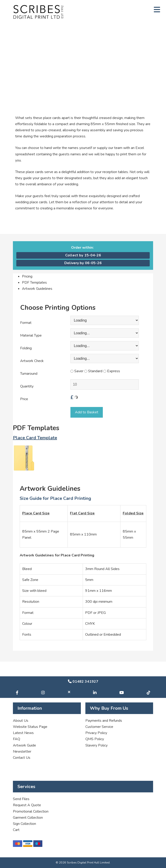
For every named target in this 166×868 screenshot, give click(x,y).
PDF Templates (34, 283)
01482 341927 (83, 682)
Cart (16, 830)
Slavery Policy (96, 745)
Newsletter (22, 751)
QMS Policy (95, 739)
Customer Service (99, 727)
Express (112, 371)
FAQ (17, 739)
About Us (21, 721)
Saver (77, 371)
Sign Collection (24, 824)
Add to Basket (87, 412)
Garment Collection (28, 818)
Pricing (27, 276)
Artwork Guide (24, 745)
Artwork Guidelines (37, 289)
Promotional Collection (31, 811)
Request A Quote (27, 805)
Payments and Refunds (104, 721)
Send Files (21, 799)
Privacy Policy (96, 733)
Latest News (23, 733)
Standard (93, 371)
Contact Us (22, 758)
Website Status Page (30, 727)
